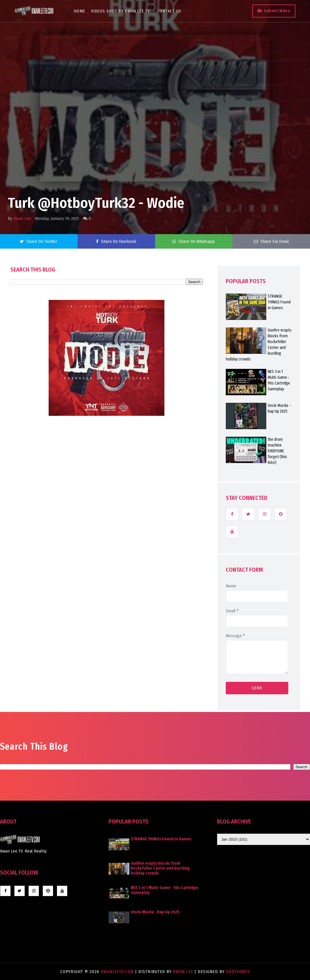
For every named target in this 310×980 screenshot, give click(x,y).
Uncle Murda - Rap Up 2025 (155, 912)
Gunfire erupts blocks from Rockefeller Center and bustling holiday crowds (160, 868)
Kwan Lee (22, 218)
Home (80, 11)
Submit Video (277, 11)
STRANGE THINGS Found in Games (161, 839)
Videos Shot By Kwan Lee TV (121, 11)
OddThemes (238, 972)
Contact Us (169, 11)
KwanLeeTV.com (118, 972)
